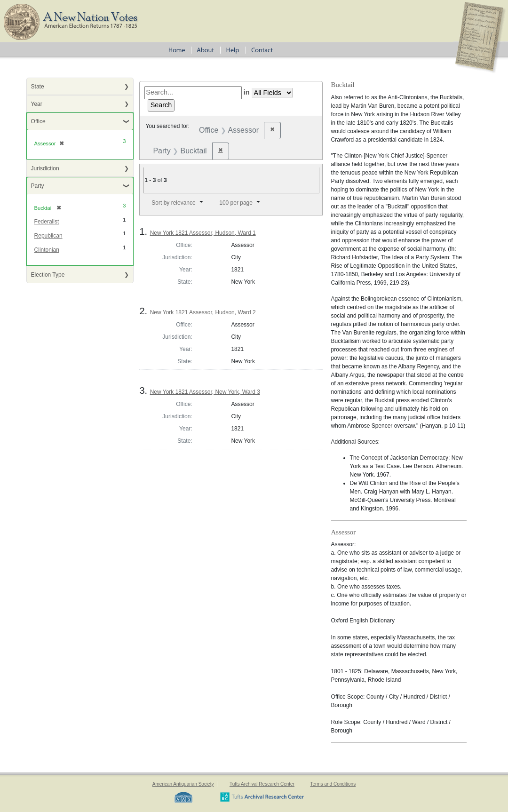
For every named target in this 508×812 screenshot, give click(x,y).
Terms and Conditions (333, 784)
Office (38, 121)
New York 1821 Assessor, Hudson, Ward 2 (203, 312)
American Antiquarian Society (183, 784)
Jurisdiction (45, 168)
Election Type (48, 275)
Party (38, 186)
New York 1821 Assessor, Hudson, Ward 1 (203, 233)
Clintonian (47, 250)
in (247, 92)
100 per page (236, 203)
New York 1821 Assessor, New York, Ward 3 (205, 392)
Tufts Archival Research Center (262, 784)
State (38, 87)
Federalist (47, 222)
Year (37, 104)
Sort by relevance (173, 203)
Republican (48, 236)
